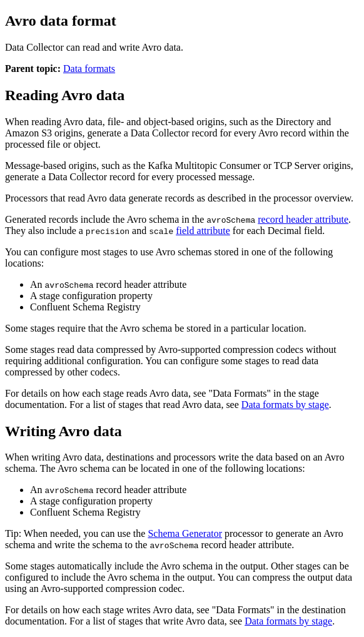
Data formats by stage (285, 405)
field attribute (203, 231)
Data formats (89, 69)
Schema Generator (185, 533)
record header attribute (303, 219)
